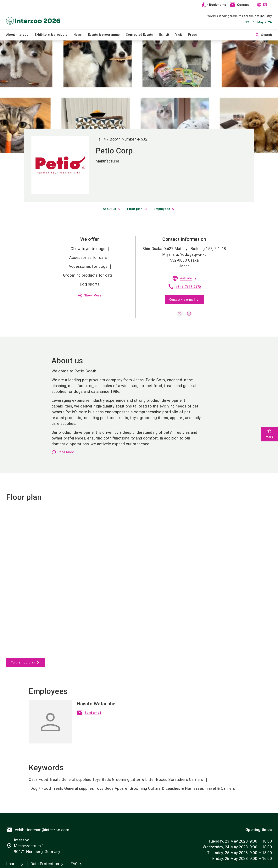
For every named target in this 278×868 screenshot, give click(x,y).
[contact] (239, 5)
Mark (269, 434)
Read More (63, 452)
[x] (180, 314)
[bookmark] (212, 5)
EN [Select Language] (262, 5)
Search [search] (263, 35)
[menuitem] (20, 35)
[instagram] (189, 314)
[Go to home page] (37, 15)
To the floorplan (23, 662)
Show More (90, 296)
